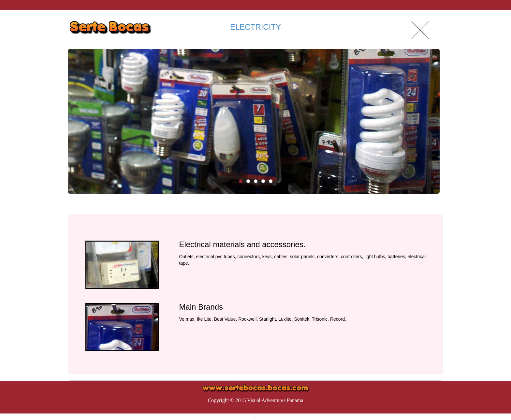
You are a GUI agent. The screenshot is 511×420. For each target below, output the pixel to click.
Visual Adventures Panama (275, 400)
